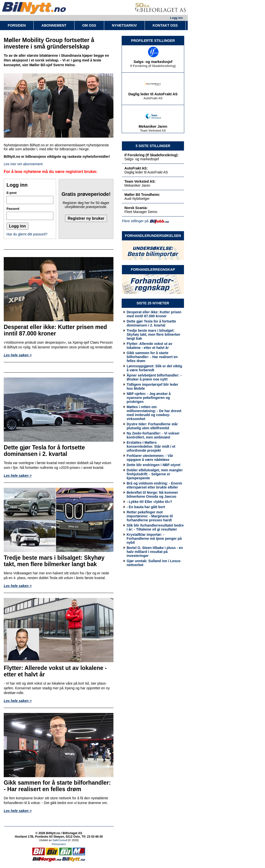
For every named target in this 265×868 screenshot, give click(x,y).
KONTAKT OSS (165, 25)
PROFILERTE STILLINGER (153, 41)
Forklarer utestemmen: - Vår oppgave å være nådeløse (150, 458)
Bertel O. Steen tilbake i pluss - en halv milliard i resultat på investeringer (155, 552)
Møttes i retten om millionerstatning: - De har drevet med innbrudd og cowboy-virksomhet (154, 413)
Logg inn (176, 18)
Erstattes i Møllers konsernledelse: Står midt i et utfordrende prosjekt (151, 446)
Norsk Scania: (136, 208)
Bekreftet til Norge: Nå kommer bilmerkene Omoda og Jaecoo (152, 494)
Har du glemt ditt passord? (27, 234)
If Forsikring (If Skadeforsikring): (151, 155)
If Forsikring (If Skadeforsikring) (153, 67)
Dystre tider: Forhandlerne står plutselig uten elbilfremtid (152, 426)
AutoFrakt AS (153, 99)
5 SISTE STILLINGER (153, 146)
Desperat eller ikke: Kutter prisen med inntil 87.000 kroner (154, 314)
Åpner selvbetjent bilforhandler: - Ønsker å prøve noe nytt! (154, 377)
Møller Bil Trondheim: (142, 195)
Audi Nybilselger (137, 199)
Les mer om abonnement (23, 164)
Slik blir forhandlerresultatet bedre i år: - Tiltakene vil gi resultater (155, 527)
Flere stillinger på (135, 221)
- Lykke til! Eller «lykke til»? (149, 502)
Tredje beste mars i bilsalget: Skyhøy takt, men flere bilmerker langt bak (154, 334)
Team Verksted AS (153, 132)
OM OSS (89, 25)
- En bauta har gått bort (146, 507)
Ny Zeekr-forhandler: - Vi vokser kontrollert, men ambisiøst (153, 435)
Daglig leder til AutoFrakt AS (153, 95)
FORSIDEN (17, 25)
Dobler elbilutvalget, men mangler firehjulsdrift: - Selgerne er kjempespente (155, 474)
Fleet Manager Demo (141, 212)
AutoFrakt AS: (136, 168)
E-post (11, 193)
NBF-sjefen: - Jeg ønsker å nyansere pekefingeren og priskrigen (149, 398)
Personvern (59, 844)
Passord (13, 209)
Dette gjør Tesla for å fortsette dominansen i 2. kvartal (151, 323)
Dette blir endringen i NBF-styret (153, 465)
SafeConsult (60, 840)
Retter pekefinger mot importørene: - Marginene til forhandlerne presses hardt (150, 516)
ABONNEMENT (54, 25)
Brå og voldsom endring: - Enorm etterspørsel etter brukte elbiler (154, 485)
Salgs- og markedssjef (153, 63)
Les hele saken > (18, 355)
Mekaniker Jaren (153, 127)
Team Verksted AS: (140, 181)
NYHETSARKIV (124, 25)
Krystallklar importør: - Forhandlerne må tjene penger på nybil (154, 539)
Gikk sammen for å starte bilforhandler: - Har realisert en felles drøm (152, 357)
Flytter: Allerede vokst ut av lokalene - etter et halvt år (149, 346)
